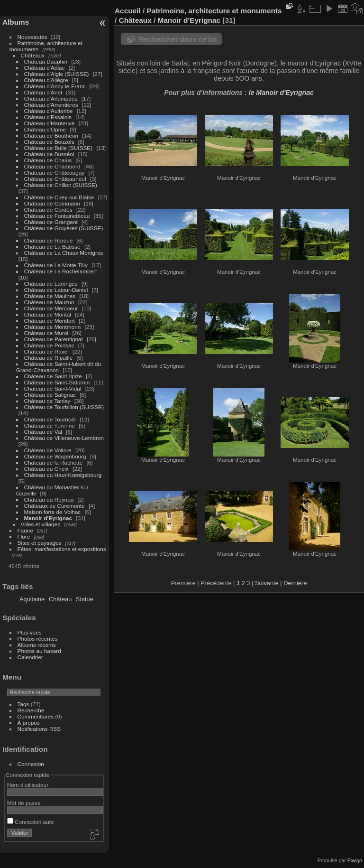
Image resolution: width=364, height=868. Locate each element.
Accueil (128, 11)
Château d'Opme (45, 129)
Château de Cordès (48, 210)
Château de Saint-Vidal (53, 388)
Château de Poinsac (49, 345)
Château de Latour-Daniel (56, 290)
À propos (29, 723)
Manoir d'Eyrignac (48, 518)
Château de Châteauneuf (55, 179)
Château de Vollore (48, 450)
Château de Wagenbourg (55, 456)
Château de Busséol (49, 154)
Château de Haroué (49, 240)
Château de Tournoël (50, 419)
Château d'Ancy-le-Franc (55, 86)
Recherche (31, 710)
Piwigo (355, 860)
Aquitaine (32, 599)
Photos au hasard (39, 651)
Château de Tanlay (47, 401)
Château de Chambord (52, 166)
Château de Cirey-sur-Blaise (59, 197)
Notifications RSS (39, 729)
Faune (25, 530)
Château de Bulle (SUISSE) (59, 148)
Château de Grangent (51, 222)
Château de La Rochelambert (61, 271)
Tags (23, 704)
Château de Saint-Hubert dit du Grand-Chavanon (59, 367)
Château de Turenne (50, 425)
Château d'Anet (43, 92)
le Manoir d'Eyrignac (281, 93)
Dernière (295, 583)
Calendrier (30, 657)
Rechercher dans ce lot (178, 39)
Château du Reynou (49, 499)
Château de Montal (48, 314)
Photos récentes (38, 639)
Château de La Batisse (52, 247)
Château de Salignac (50, 395)
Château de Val (43, 432)
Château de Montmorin (53, 327)
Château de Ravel (46, 351)
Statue (85, 599)
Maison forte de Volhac (53, 512)
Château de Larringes (51, 284)
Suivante (267, 583)
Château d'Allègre (46, 80)
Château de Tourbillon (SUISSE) (64, 407)
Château (60, 599)
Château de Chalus (48, 160)
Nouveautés (32, 37)
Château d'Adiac (45, 68)
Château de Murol (46, 333)
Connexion (31, 764)
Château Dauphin (46, 61)
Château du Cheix (46, 469)
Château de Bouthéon (51, 135)
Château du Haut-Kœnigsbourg (63, 475)
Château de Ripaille (49, 358)
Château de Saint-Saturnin (57, 382)
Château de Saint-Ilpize (53, 376)
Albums (16, 22)
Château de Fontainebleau (57, 216)
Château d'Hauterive (50, 123)
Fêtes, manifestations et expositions (62, 549)
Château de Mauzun (49, 302)
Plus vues (30, 632)
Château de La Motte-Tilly (56, 265)
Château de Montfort (50, 321)
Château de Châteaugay (55, 173)
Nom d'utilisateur (28, 785)
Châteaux (33, 55)
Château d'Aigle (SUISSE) (57, 74)
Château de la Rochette (54, 462)
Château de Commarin (52, 203)
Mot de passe (24, 803)
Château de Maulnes (50, 296)
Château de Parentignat (54, 339)
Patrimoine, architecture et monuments (214, 11)
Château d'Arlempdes (51, 98)
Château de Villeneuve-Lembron (64, 438)
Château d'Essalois (48, 117)
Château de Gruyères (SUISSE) (64, 228)
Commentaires (36, 716)
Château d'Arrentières (51, 105)
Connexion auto (31, 822)
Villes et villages (41, 524)
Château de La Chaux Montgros (64, 253)
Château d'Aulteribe (49, 111)
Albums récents (37, 645)
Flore (24, 537)
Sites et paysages (40, 543)
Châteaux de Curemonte (55, 506)
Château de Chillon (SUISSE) (61, 185)
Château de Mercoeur (51, 308)
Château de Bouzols (49, 142)
